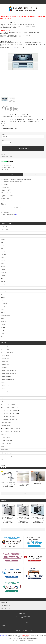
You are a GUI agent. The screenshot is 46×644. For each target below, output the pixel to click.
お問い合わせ (3, 625)
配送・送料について (16, 629)
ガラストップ (17, 111)
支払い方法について (9, 629)
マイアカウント (4, 622)
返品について (4, 155)
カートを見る (26, 622)
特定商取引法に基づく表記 (7, 156)
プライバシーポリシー (40, 629)
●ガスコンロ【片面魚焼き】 (9, 108)
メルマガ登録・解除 (17, 631)
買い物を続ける (4, 169)
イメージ (35, 174)
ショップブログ (24, 631)
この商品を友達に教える (6, 165)
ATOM (31, 631)
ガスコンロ (10, 106)
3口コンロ (17, 109)
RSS (29, 631)
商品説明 (11, 174)
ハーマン (6, 106)
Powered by (23, 641)
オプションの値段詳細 (6, 153)
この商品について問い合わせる (7, 167)
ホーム (3, 106)
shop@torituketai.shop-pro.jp (33, 638)
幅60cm (16, 110)
